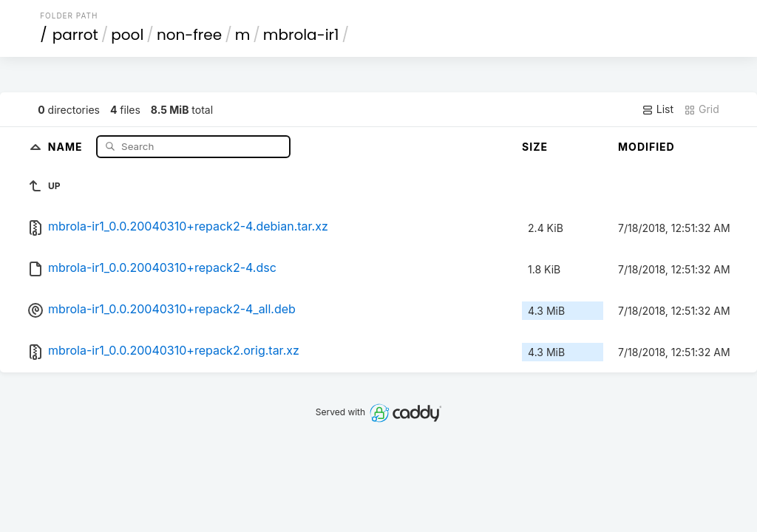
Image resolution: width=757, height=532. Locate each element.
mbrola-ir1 (301, 35)
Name (67, 146)
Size (535, 147)
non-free (189, 35)
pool (127, 35)
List (658, 109)
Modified (646, 147)
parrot (75, 35)
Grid (702, 109)
